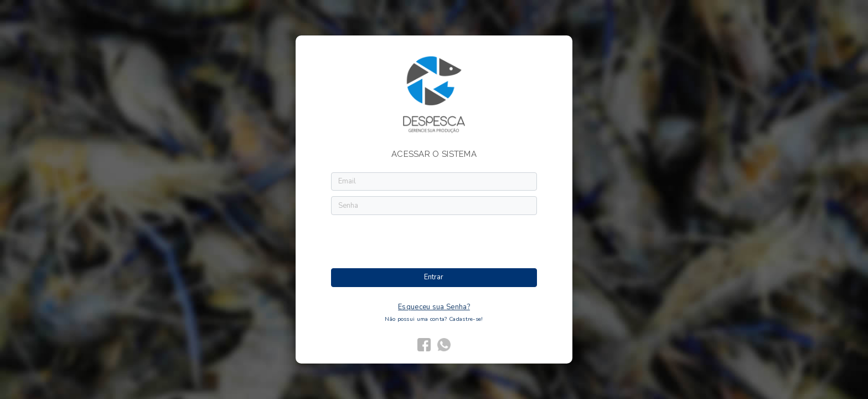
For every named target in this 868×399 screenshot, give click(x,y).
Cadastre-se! (466, 319)
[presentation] (435, 242)
